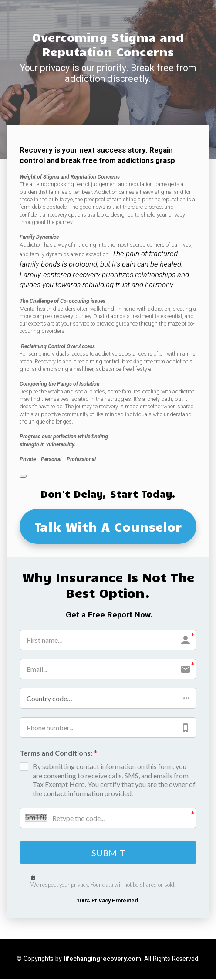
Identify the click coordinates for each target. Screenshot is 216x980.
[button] (108, 698)
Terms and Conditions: (59, 754)
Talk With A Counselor (108, 526)
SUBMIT (108, 853)
